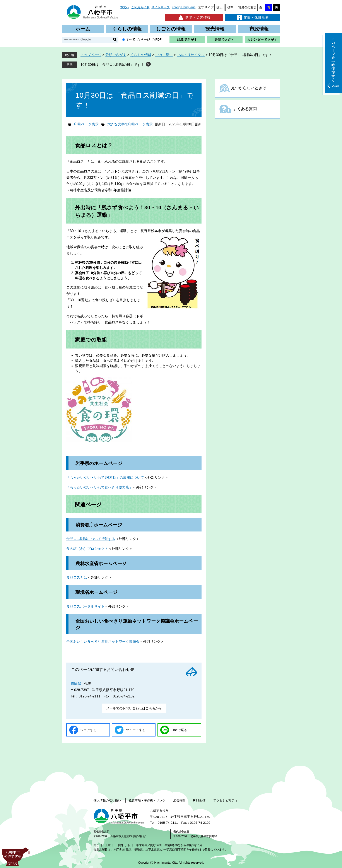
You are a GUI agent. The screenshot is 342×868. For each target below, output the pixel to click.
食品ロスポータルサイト (85, 606)
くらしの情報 (127, 29)
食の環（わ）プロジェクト (87, 549)
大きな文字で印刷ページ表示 (130, 124)
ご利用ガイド (140, 7)
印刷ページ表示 (86, 124)
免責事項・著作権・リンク (147, 800)
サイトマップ (161, 7)
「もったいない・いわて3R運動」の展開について (105, 478)
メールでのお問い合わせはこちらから (134, 708)
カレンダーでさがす (262, 39)
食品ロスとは (77, 577)
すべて (131, 39)
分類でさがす (225, 39)
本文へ (125, 7)
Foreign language (184, 7)
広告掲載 (179, 800)
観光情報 (215, 29)
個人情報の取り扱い (107, 800)
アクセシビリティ (226, 800)
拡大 (219, 7)
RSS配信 (199, 800)
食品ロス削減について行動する (91, 539)
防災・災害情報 (194, 17)
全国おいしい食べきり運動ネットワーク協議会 (103, 642)
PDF (159, 39)
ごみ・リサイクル (191, 55)
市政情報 (259, 29)
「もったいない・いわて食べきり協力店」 (99, 487)
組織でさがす (187, 39)
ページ (145, 39)
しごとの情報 (171, 29)
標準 (230, 7)
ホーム (83, 29)
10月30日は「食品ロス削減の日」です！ (112, 65)
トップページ (91, 55)
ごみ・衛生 (164, 55)
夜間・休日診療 (253, 17)
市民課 (76, 684)
